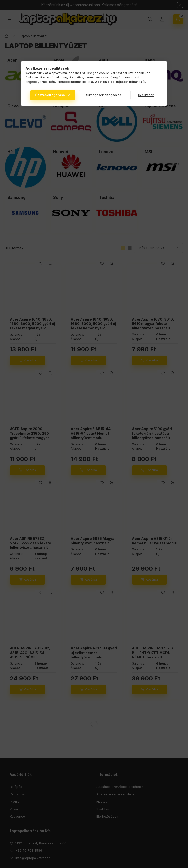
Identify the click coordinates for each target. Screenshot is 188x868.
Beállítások (146, 95)
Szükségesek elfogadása (102, 95)
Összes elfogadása (50, 95)
